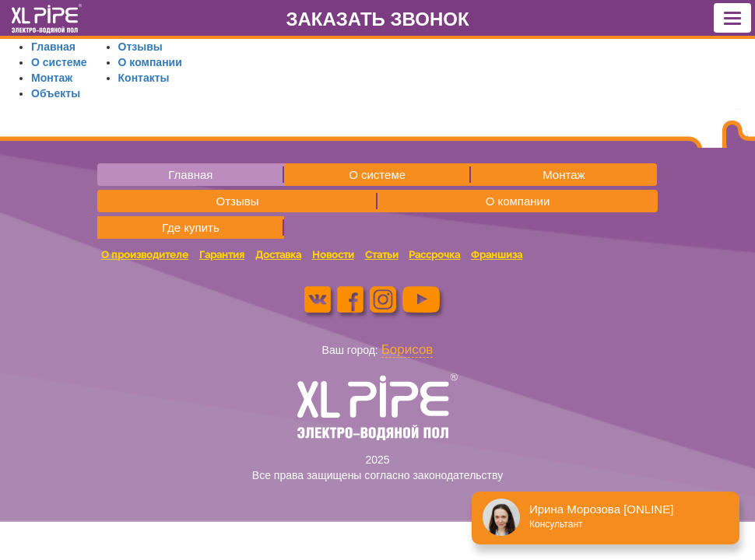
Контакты (144, 78)
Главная (53, 47)
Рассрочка (434, 255)
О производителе (145, 255)
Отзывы (140, 47)
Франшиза (497, 255)
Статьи (382, 255)
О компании (150, 62)
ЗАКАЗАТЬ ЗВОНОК (377, 19)
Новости (333, 255)
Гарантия (222, 255)
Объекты (56, 93)
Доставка (278, 255)
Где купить (191, 227)
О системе (59, 62)
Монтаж (52, 78)
